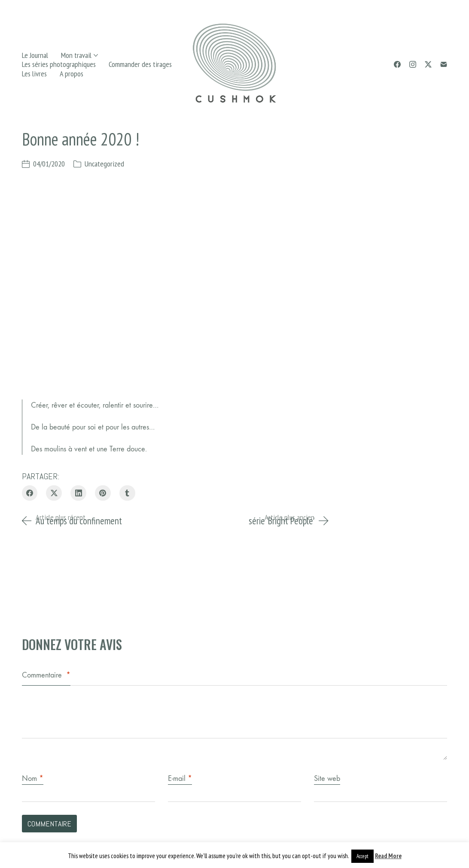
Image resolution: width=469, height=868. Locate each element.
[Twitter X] (428, 64)
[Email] (444, 64)
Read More (388, 856)
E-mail (180, 779)
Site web (327, 779)
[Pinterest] (103, 493)
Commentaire (46, 675)
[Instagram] (413, 64)
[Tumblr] (127, 493)
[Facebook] (397, 64)
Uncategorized (104, 164)
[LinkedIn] (78, 493)
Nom (33, 779)
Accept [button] (362, 856)
